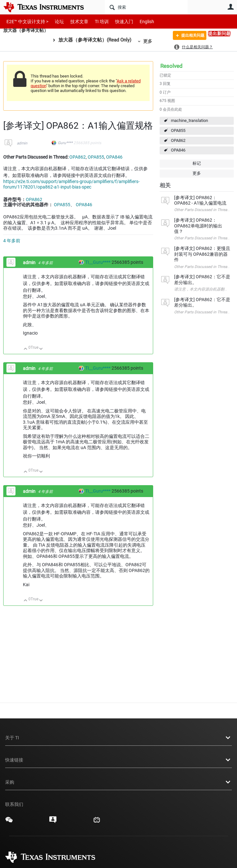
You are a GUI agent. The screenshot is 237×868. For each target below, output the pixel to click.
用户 (231, 7)
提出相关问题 (189, 36)
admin (22, 143)
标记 (197, 163)
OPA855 (178, 130)
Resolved (171, 66)
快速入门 (118, 21)
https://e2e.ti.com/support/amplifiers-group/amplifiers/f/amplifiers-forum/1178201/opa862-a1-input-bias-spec (71, 184)
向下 (41, 349)
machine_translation (189, 120)
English (139, 21)
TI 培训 (96, 21)
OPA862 (178, 140)
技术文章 (75, 21)
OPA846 (178, 150)
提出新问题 (219, 33)
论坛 (56, 21)
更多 (151, 41)
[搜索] (146, 7)
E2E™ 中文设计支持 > (26, 21)
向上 (26, 349)
